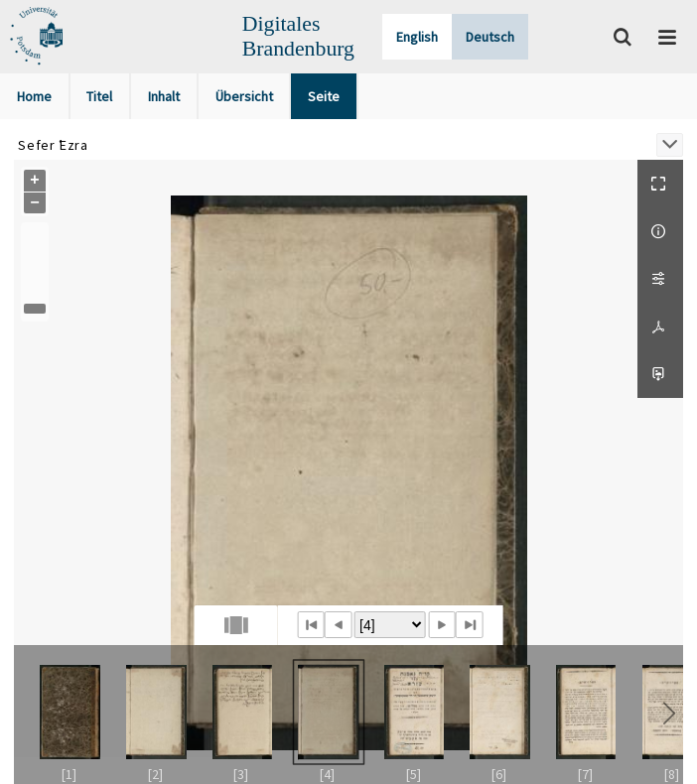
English (417, 37)
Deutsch (490, 37)
